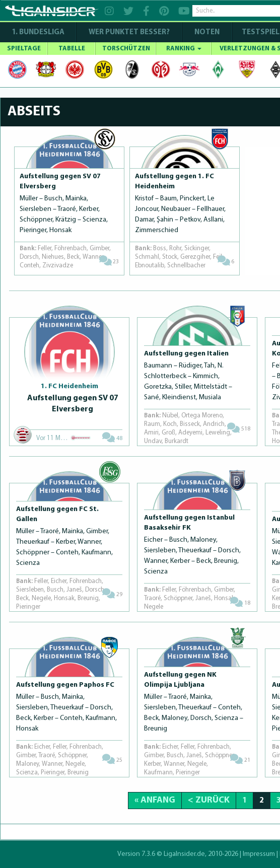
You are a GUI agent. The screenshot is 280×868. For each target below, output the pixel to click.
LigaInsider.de (184, 854)
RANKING (184, 49)
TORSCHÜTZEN (126, 49)
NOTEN (207, 32)
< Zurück (209, 800)
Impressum (259, 854)
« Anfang (155, 800)
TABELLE (72, 49)
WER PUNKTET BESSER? (129, 32)
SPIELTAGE (24, 49)
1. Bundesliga (38, 32)
